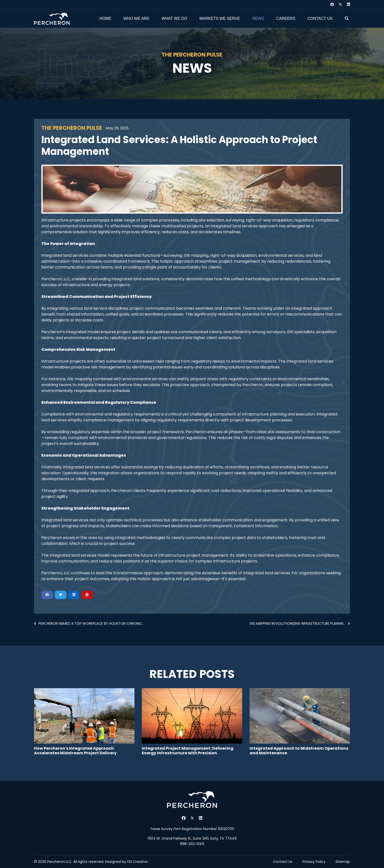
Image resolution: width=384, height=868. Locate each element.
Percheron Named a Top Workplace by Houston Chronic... (89, 623)
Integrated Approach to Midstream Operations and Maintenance (299, 751)
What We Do (174, 18)
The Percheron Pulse (72, 128)
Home (105, 18)
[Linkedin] (348, 4)
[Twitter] (340, 4)
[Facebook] (332, 4)
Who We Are (136, 18)
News (258, 18)
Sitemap (343, 862)
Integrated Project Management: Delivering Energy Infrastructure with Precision (188, 751)
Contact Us (320, 18)
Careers (286, 18)
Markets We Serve (220, 18)
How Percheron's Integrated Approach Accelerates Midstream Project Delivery (75, 751)
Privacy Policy (314, 862)
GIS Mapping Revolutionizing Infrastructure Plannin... (300, 623)
